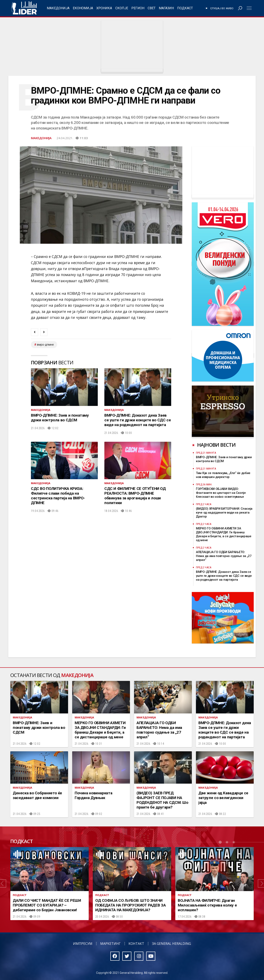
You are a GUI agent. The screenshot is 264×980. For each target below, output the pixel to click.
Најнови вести (216, 445)
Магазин (166, 8)
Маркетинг (110, 944)
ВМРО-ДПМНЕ (45, 345)
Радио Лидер (24, 8)
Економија (83, 8)
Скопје (122, 8)
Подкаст (185, 8)
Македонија (58, 8)
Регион (138, 8)
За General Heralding (171, 944)
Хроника (104, 8)
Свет (152, 8)
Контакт (136, 944)
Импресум (83, 944)
